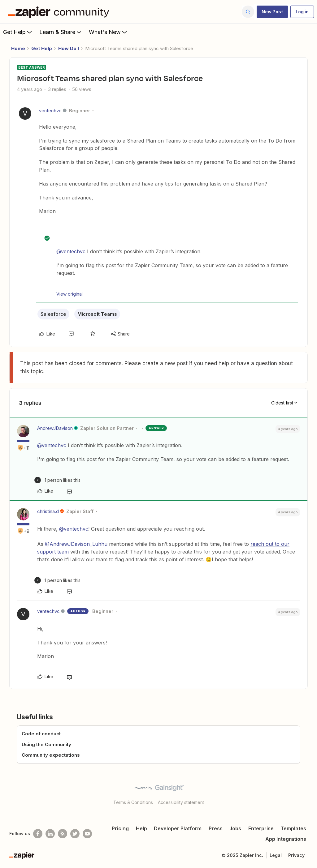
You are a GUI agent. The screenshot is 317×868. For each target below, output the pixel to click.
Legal (276, 855)
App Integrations (286, 839)
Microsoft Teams (97, 314)
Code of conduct (41, 734)
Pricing (120, 828)
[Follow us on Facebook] (38, 834)
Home (18, 48)
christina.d (48, 511)
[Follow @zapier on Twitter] (75, 834)
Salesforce (53, 314)
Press (216, 828)
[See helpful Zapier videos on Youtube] (87, 834)
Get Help (18, 32)
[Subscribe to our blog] (63, 834)
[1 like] (57, 480)
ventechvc (50, 111)
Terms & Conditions (133, 802)
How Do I (69, 48)
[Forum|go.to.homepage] (60, 12)
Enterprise (261, 828)
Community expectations (51, 755)
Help (141, 828)
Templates (293, 828)
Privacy (296, 855)
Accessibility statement (181, 802)
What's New (109, 32)
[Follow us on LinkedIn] (50, 834)
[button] (272, 12)
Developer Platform (178, 828)
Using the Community (46, 744)
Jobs (235, 828)
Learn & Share (61, 32)
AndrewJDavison (55, 428)
